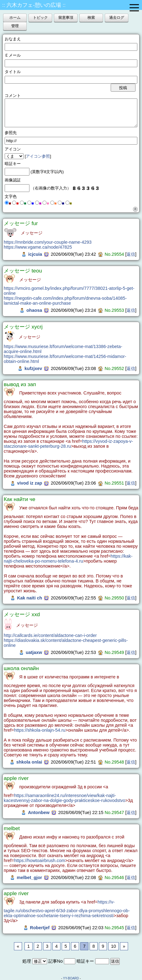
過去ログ (117, 18)
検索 (91, 18)
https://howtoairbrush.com (40, 860)
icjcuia (35, 254)
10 (113, 946)
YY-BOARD (71, 978)
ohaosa (34, 310)
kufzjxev (33, 368)
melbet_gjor (29, 878)
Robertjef (40, 928)
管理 (15, 26)
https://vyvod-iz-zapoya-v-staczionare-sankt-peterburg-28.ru (68, 444)
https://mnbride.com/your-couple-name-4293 (48, 242)
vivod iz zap (30, 483)
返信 (131, 254)
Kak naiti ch (30, 598)
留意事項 (66, 18)
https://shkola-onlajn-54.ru (40, 730)
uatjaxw (34, 652)
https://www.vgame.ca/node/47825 (38, 247)
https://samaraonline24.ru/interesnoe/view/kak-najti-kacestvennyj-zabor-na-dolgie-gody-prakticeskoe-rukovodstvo (64, 798)
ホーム (15, 18)
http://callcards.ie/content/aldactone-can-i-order (50, 635)
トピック (40, 18)
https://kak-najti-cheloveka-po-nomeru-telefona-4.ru (68, 559)
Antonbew (39, 812)
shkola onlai (29, 762)
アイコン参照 (38, 156)
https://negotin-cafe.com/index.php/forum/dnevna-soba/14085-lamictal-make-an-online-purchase (65, 301)
